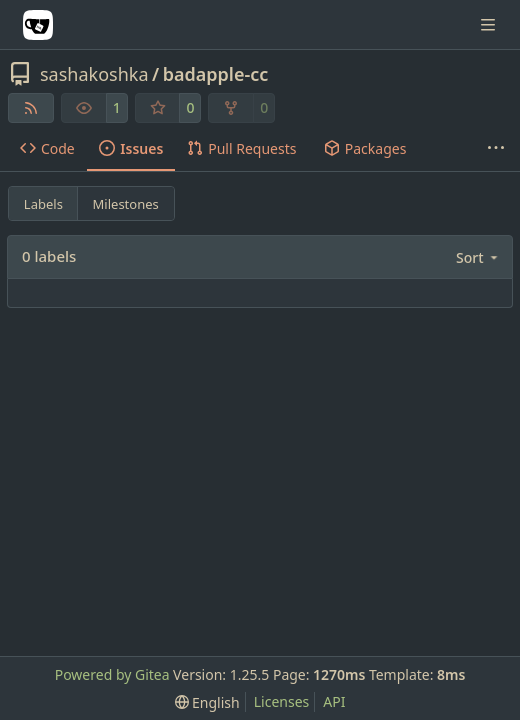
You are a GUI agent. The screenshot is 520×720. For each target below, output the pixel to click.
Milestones (126, 204)
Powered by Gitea (112, 674)
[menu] (478, 257)
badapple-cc (216, 74)
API (334, 701)
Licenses (282, 701)
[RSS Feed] (31, 108)
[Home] (38, 25)
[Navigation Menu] (490, 24)
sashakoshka (94, 74)
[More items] (496, 149)
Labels (43, 204)
